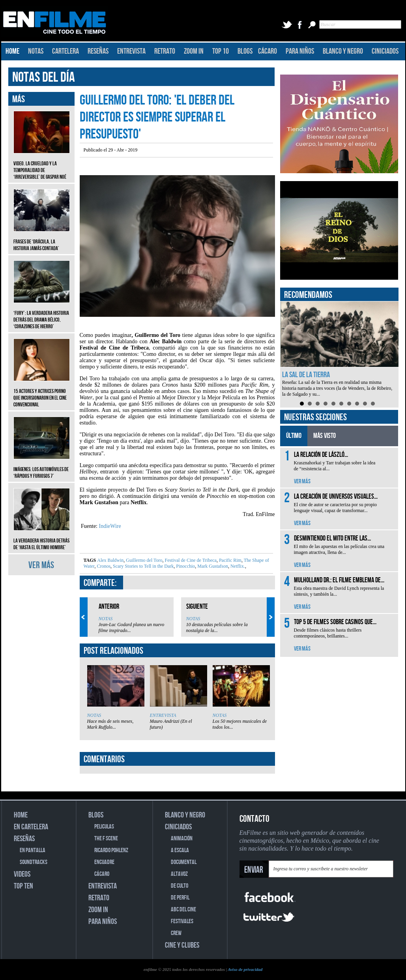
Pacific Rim (230, 560)
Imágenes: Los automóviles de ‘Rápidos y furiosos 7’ (42, 467)
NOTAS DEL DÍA (44, 78)
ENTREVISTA (131, 51)
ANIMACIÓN (182, 839)
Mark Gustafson (212, 566)
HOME (12, 51)
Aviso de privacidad (245, 969)
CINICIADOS (385, 51)
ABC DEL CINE (183, 910)
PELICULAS (104, 827)
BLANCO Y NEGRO (343, 51)
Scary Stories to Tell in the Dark (143, 566)
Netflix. (237, 566)
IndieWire (109, 526)
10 (373, 404)
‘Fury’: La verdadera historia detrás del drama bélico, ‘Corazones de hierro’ (42, 314)
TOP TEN (23, 886)
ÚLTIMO (294, 436)
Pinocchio (185, 566)
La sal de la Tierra (306, 375)
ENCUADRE (104, 862)
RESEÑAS (98, 51)
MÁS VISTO (325, 436)
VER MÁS (41, 565)
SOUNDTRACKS (34, 862)
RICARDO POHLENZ (111, 850)
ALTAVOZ (179, 874)
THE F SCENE (106, 839)
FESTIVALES (182, 921)
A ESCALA (180, 850)
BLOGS (245, 51)
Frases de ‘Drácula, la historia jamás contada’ (42, 239)
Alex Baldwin (110, 560)
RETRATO (165, 51)
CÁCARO (268, 51)
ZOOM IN (194, 51)
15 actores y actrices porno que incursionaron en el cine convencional (42, 392)
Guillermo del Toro (143, 560)
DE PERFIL (180, 898)
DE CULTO (180, 886)
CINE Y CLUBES (182, 945)
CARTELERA (65, 51)
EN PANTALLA (33, 850)
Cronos (103, 566)
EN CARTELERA (31, 827)
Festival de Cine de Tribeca (190, 560)
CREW (176, 933)
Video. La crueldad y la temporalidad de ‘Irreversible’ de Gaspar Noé (42, 164)
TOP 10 (221, 51)
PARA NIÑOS (300, 51)
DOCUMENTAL (184, 862)
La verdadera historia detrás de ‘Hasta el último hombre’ (42, 538)
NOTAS (36, 51)
